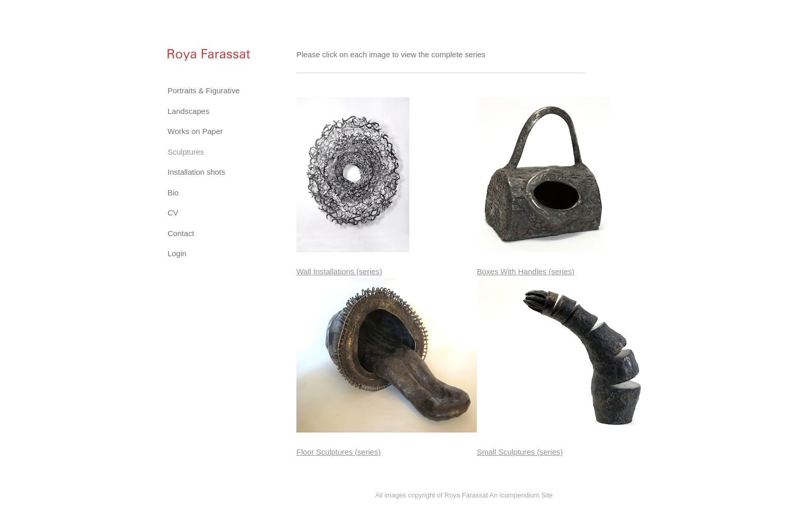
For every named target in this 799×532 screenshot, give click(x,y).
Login (177, 253)
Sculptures (186, 152)
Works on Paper (195, 131)
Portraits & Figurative (204, 90)
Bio (173, 193)
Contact (181, 233)
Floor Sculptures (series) (338, 452)
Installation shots (196, 172)
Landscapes (188, 111)
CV (173, 213)
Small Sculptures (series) (520, 452)
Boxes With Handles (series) (526, 271)
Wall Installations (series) (339, 271)
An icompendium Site (521, 495)
